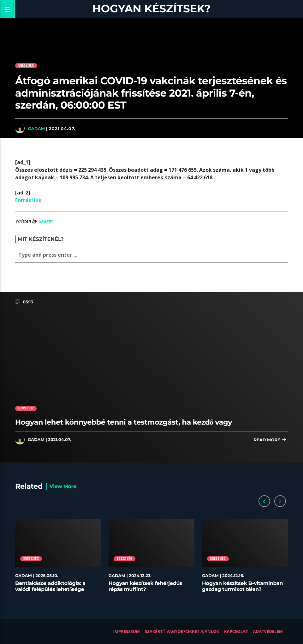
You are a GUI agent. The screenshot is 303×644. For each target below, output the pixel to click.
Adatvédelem (268, 631)
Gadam (36, 128)
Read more (270, 440)
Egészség (26, 66)
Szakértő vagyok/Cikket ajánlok (182, 631)
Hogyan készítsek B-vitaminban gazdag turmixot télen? (242, 587)
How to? (26, 408)
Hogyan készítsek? (152, 9)
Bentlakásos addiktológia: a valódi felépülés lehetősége (50, 587)
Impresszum (127, 631)
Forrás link (28, 200)
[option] (58, 559)
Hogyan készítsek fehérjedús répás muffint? (145, 587)
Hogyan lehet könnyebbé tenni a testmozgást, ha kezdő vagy (124, 422)
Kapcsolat (236, 631)
